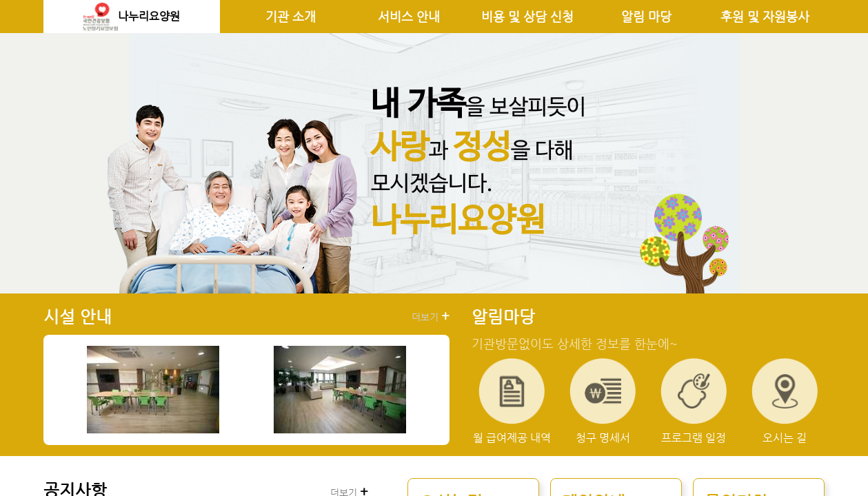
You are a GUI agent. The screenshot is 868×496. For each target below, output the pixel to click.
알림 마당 (646, 17)
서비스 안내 (409, 17)
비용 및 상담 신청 (527, 17)
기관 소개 (291, 17)
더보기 (431, 316)
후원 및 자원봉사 (765, 17)
